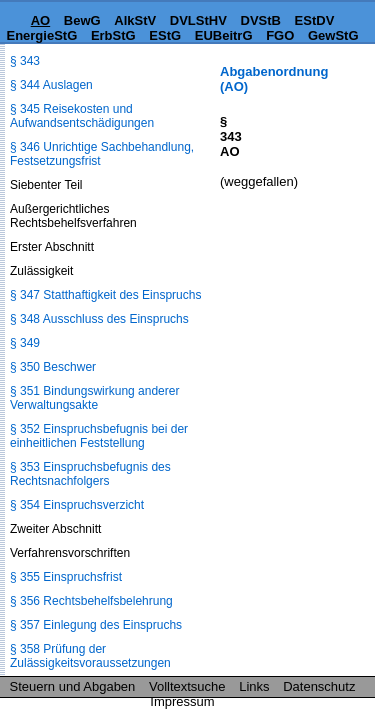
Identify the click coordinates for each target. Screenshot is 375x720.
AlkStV (135, 20)
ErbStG (113, 35)
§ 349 (25, 343)
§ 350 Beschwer (53, 367)
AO (41, 20)
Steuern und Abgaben (73, 686)
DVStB (261, 20)
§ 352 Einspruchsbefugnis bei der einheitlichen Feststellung (99, 436)
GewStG (333, 35)
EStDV (315, 20)
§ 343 (25, 61)
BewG (82, 20)
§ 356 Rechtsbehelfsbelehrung (91, 601)
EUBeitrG (224, 35)
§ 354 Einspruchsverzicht (77, 505)
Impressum (182, 701)
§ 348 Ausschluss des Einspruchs (99, 319)
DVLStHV (198, 20)
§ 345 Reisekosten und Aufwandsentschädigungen (82, 116)
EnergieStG (41, 35)
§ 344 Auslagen (51, 85)
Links (254, 686)
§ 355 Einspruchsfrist (66, 577)
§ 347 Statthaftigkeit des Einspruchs (105, 295)
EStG (165, 35)
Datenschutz (319, 686)
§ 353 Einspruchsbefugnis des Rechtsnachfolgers (90, 474)
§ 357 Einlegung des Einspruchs (96, 625)
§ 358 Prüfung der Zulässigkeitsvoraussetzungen (90, 656)
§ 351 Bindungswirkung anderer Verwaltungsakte (94, 398)
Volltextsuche (187, 686)
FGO (280, 35)
